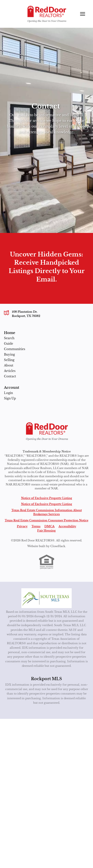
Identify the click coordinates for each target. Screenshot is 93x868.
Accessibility (67, 526)
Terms (36, 526)
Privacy (22, 526)
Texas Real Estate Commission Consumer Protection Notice (46, 520)
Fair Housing (46, 531)
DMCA (49, 526)
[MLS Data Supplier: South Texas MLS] (46, 598)
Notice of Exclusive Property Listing (47, 498)
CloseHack (58, 546)
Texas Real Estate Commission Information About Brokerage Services (47, 512)
